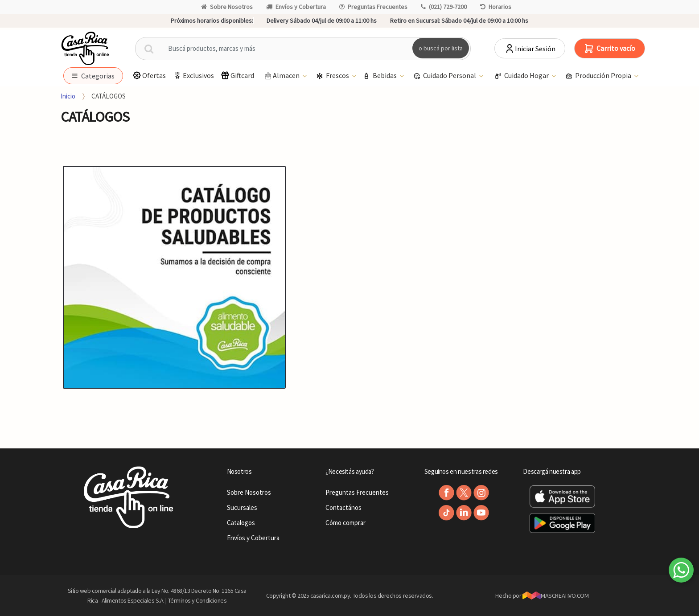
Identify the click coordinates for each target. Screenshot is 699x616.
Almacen (282, 76)
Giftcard (237, 76)
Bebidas (380, 76)
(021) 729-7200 (444, 7)
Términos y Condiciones (197, 600)
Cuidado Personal (445, 76)
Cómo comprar (345, 523)
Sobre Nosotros (227, 7)
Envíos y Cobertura (296, 7)
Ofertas (149, 76)
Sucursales (242, 507)
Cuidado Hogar (522, 76)
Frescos (333, 76)
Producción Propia (599, 76)
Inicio (68, 96)
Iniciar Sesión (530, 49)
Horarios (496, 7)
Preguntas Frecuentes (373, 7)
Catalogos (241, 523)
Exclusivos (193, 76)
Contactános (343, 507)
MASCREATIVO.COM (556, 595)
